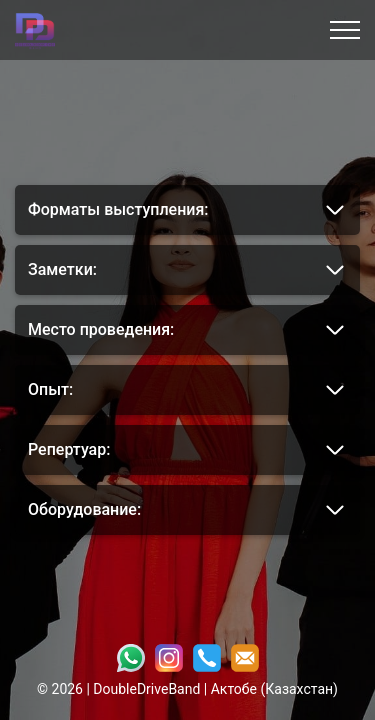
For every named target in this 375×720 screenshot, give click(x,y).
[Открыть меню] (345, 30)
